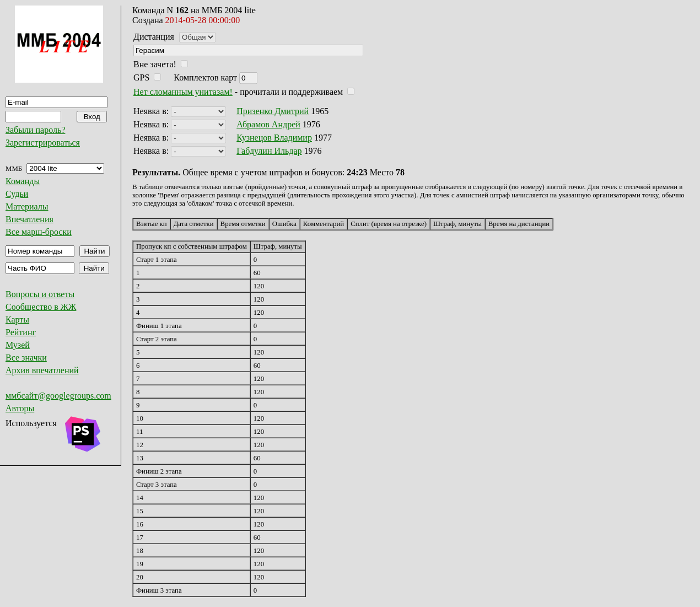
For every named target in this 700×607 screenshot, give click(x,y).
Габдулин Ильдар (269, 151)
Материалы (27, 206)
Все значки (26, 358)
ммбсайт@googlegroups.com (58, 396)
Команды (23, 181)
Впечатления (29, 219)
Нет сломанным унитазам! (183, 92)
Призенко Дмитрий (273, 111)
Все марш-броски (39, 232)
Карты (17, 319)
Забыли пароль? (35, 130)
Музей (18, 345)
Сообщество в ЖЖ (41, 307)
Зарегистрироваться (43, 143)
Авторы (20, 408)
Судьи (17, 194)
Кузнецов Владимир (274, 138)
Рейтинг (21, 332)
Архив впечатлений (42, 370)
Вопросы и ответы (40, 294)
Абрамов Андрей (268, 124)
